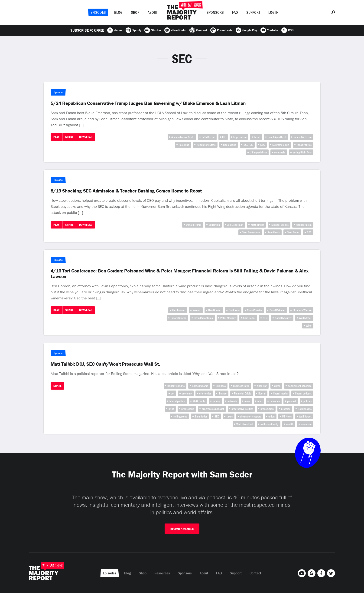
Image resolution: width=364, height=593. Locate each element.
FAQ (235, 12)
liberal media (280, 393)
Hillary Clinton (179, 318)
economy (187, 393)
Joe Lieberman (235, 225)
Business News (241, 386)
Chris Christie (255, 310)
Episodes (98, 12)
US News (287, 416)
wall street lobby (270, 424)
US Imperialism (258, 152)
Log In (273, 12)
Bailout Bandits (176, 386)
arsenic (197, 310)
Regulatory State (206, 145)
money (216, 401)
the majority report (250, 416)
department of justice (300, 386)
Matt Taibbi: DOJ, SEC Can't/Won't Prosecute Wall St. (105, 364)
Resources (162, 573)
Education (214, 225)
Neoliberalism (304, 225)
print (171, 409)
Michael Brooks (280, 225)
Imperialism (240, 137)
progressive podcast (213, 409)
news (247, 401)
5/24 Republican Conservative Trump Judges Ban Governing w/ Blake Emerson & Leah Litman (148, 103)
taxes (230, 416)
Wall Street (305, 318)
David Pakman (277, 310)
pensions (275, 401)
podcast (292, 401)
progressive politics (242, 409)
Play (56, 137)
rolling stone (180, 416)
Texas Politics (304, 145)
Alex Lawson (179, 310)
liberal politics (177, 401)
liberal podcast (303, 393)
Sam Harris (274, 232)
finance (223, 393)
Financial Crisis (242, 393)
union (271, 416)
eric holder (205, 393)
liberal (262, 393)
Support (253, 12)
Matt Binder (257, 225)
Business (221, 386)
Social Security (283, 318)
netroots (232, 401)
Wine (309, 326)
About (153, 12)
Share (69, 137)
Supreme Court (281, 145)
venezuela (280, 152)
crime (277, 386)
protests (286, 409)
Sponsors (215, 12)
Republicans (305, 409)
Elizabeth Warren (302, 310)
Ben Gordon (215, 310)
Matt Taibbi (199, 401)
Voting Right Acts (302, 152)
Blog (118, 12)
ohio (260, 401)
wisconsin (306, 424)
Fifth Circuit (208, 137)
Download (86, 137)
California (234, 310)
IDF (224, 137)
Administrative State (183, 137)
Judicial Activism (302, 137)
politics (307, 401)
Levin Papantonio (203, 318)
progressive (188, 409)
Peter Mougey (228, 318)
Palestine (184, 145)
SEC (263, 145)
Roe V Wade (230, 145)
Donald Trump (194, 225)
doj (173, 393)
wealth (290, 424)
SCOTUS (248, 145)
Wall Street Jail (245, 424)
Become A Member (182, 529)
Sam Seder (293, 232)
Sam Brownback (251, 232)
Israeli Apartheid (277, 137)
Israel (257, 137)
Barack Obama (200, 386)
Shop (135, 12)
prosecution (267, 409)
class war (262, 386)
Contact (255, 573)
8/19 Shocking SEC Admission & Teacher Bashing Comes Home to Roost (126, 191)
